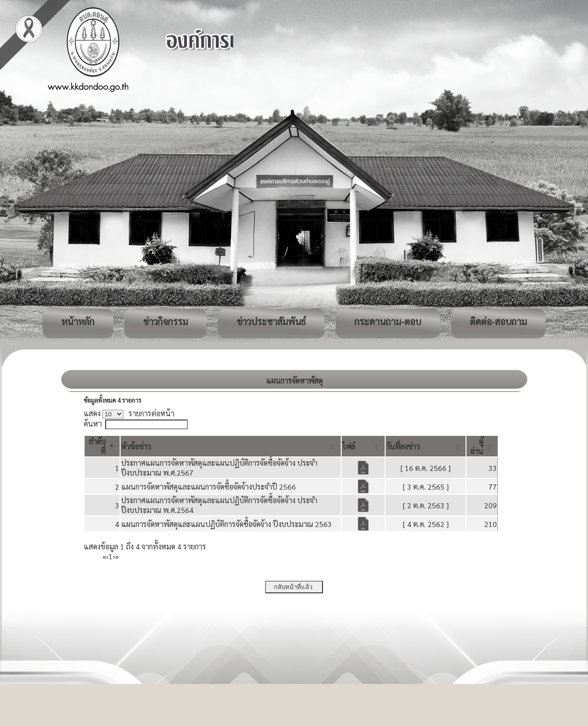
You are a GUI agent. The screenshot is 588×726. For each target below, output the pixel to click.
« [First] (104, 556)
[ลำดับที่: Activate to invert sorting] (102, 446)
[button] (136, 446)
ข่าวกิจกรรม (165, 321)
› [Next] (114, 556)
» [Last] (117, 556)
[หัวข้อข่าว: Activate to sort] (230, 446)
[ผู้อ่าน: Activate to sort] (482, 446)
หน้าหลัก (78, 321)
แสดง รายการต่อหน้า (129, 413)
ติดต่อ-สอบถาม (498, 321)
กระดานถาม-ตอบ (388, 321)
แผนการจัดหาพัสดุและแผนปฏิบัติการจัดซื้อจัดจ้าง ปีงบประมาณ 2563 (226, 524)
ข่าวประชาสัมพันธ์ (271, 321)
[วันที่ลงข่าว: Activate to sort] (426, 446)
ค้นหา (93, 423)
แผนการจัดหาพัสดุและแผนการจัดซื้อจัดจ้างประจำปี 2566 (208, 487)
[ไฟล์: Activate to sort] (363, 446)
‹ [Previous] (107, 556)
